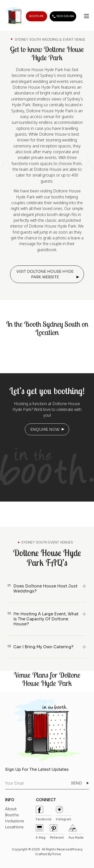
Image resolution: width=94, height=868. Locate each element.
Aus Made (76, 832)
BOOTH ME (36, 16)
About (11, 809)
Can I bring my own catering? (43, 647)
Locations (14, 827)
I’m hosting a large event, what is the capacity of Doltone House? (46, 619)
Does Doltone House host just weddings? (45, 589)
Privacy (77, 849)
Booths (12, 815)
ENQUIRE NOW (45, 429)
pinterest (57, 832)
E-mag (41, 832)
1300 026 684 (63, 16)
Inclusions (15, 821)
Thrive (56, 854)
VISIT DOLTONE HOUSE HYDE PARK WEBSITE (45, 274)
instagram (64, 813)
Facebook (44, 813)
